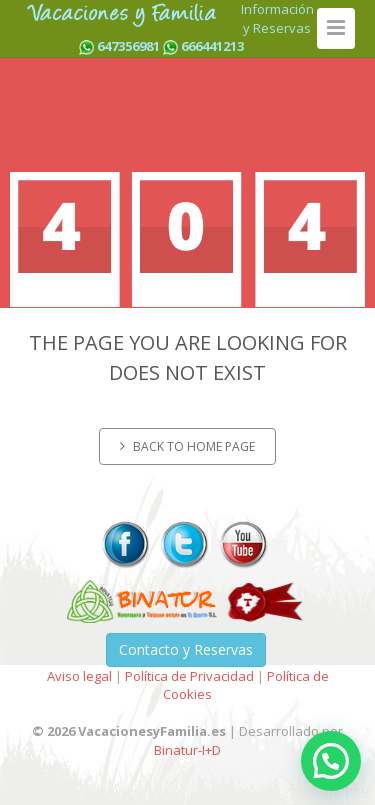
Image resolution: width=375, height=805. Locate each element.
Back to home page (187, 446)
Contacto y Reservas (186, 649)
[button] (331, 761)
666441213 (212, 46)
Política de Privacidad (189, 676)
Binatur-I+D (187, 750)
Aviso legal (79, 676)
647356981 (128, 46)
